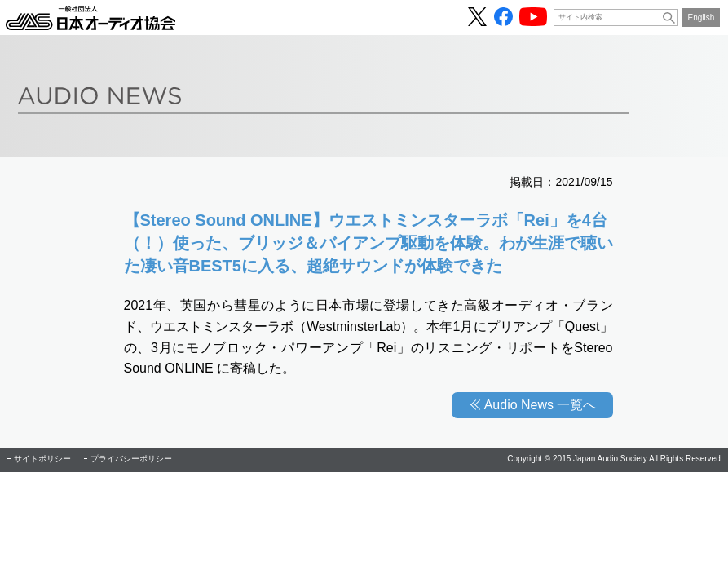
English (702, 18)
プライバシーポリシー (131, 459)
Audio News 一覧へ (540, 405)
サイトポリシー (42, 459)
